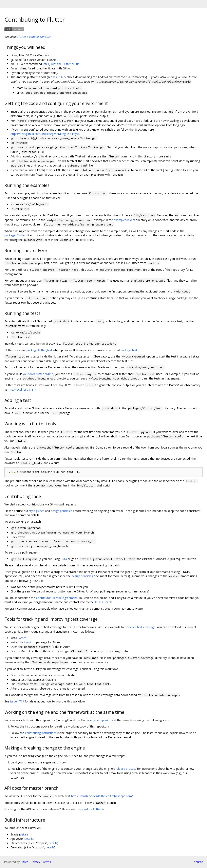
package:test (129, 350)
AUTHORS (101, 602)
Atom (23, 638)
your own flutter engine (38, 374)
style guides (37, 511)
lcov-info (30, 642)
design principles (61, 511)
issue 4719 (17, 701)
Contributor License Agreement (57, 598)
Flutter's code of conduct (34, 37)
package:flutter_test (39, 350)
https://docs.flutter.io (90, 809)
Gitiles (24, 862)
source (199, 862)
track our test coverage (140, 627)
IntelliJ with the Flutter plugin (61, 64)
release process (126, 769)
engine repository (102, 720)
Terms (47, 862)
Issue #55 (60, 77)
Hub (63, 559)
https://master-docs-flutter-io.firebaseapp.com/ (102, 796)
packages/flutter (15, 235)
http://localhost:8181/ (22, 389)
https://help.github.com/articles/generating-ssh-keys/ (45, 134)
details (24, 834)
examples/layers (124, 220)
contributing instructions (41, 733)
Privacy (35, 862)
